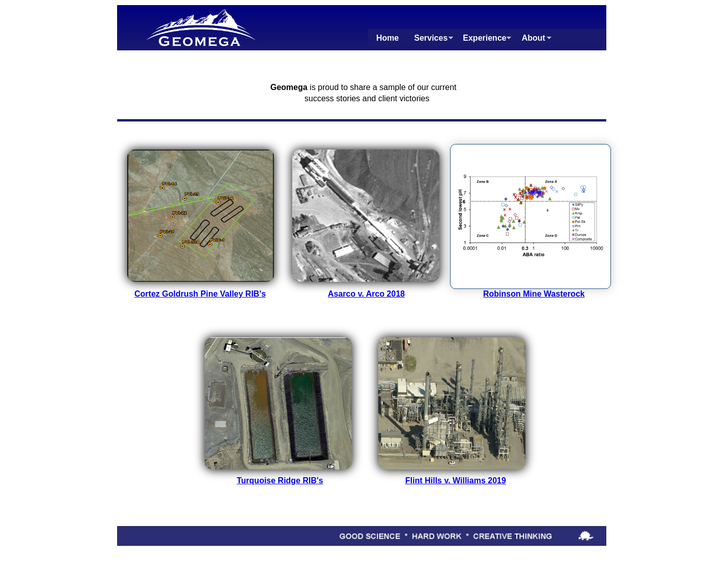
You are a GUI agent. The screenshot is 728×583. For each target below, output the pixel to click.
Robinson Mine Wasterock (534, 294)
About (534, 38)
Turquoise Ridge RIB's (280, 480)
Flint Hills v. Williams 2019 (456, 480)
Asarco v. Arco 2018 (366, 294)
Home (387, 38)
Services (431, 38)
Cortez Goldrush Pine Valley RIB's (200, 294)
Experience (484, 38)
